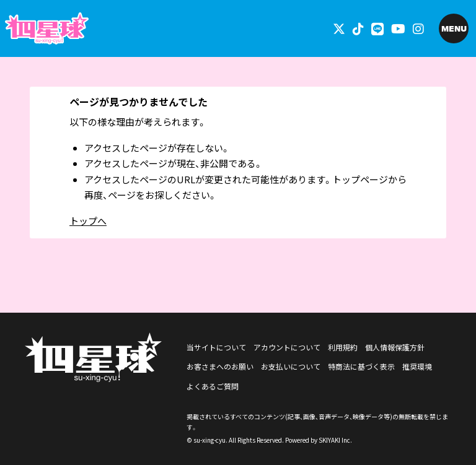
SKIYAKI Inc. (335, 440)
